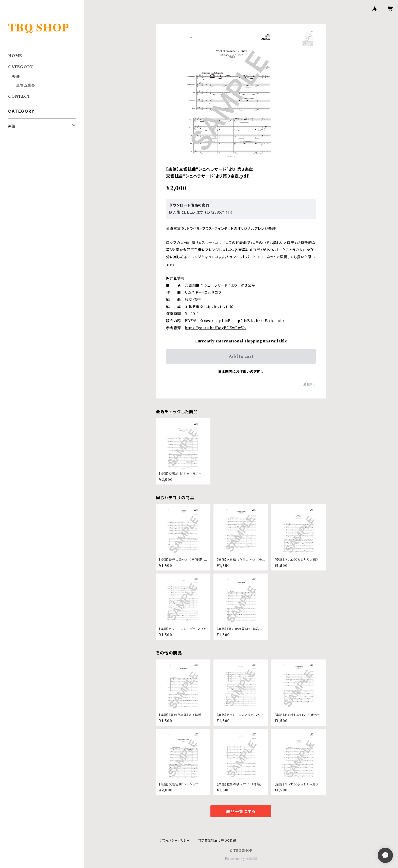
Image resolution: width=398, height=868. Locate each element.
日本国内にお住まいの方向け (241, 372)
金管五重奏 (26, 85)
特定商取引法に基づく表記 (217, 840)
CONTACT (19, 96)
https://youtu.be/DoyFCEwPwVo (215, 328)
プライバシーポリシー (175, 840)
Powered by (241, 859)
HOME (15, 56)
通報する (310, 384)
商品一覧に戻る (241, 811)
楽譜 (16, 77)
